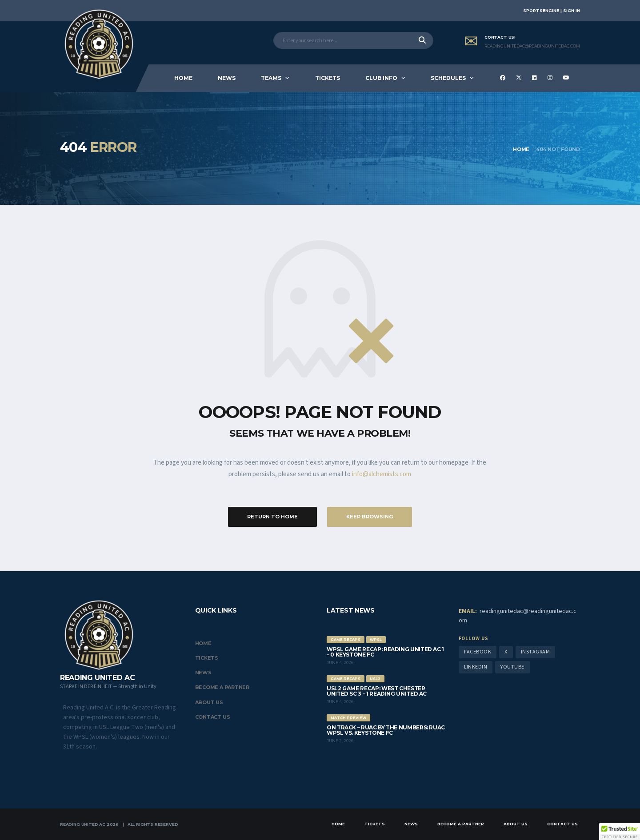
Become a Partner (222, 687)
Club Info (381, 78)
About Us (209, 702)
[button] (620, 832)
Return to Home (272, 517)
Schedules (448, 78)
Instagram (535, 652)
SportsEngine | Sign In (552, 10)
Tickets (328, 78)
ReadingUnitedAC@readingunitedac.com (532, 46)
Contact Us (213, 717)
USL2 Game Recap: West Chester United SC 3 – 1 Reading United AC (377, 691)
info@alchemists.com (382, 474)
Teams (271, 78)
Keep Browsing (370, 517)
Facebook (478, 652)
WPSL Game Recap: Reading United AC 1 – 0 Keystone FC (385, 652)
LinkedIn (476, 667)
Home (183, 78)
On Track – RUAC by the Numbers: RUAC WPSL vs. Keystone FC (386, 730)
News (227, 78)
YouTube (512, 667)
